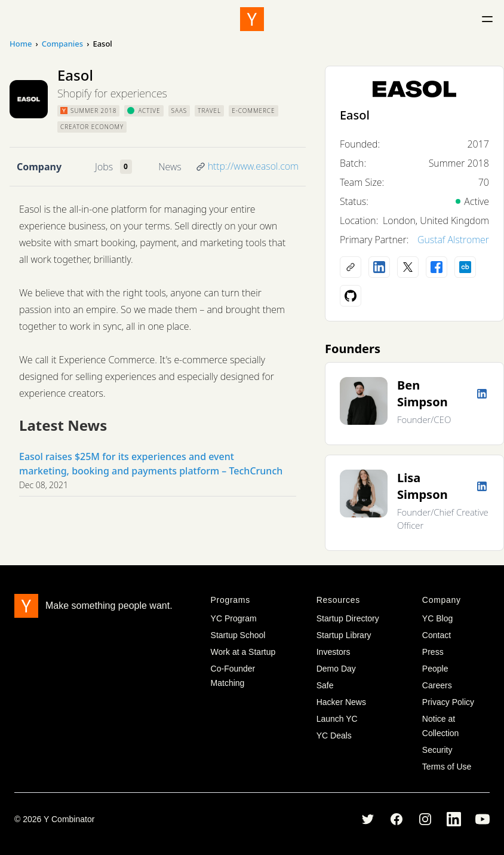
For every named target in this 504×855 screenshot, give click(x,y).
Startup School (238, 635)
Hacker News (341, 702)
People (435, 669)
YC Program (234, 618)
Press (433, 652)
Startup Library (344, 635)
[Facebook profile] (437, 267)
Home (21, 44)
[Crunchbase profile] (465, 267)
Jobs (104, 167)
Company (39, 167)
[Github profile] (351, 296)
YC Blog (437, 618)
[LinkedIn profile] (379, 267)
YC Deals (334, 736)
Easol (355, 115)
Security (437, 750)
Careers (437, 685)
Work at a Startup (243, 652)
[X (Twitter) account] (408, 267)
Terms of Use (447, 767)
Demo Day (336, 669)
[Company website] (351, 267)
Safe (325, 685)
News (170, 167)
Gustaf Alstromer (453, 240)
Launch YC (337, 719)
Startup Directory (348, 618)
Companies (62, 44)
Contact (437, 635)
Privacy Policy (448, 702)
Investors (334, 652)
